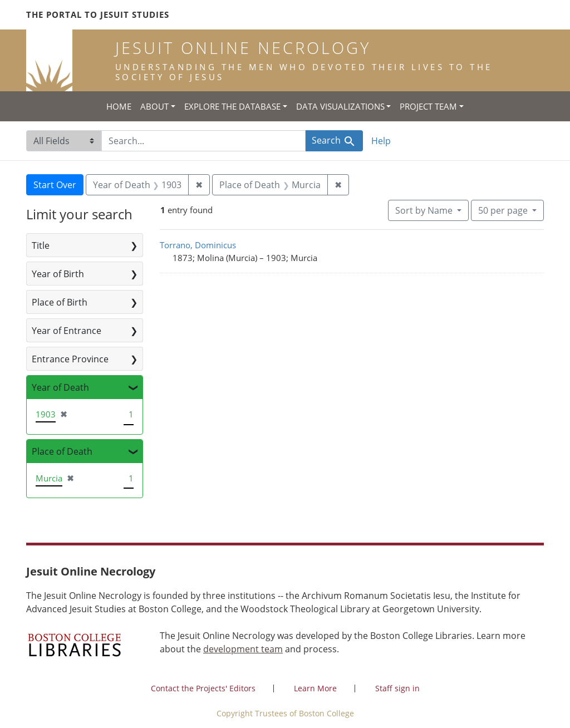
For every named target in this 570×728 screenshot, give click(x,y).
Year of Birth (58, 274)
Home (119, 106)
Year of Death (60, 387)
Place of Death (62, 451)
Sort (425, 210)
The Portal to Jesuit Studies (98, 14)
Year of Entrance (67, 331)
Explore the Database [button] (232, 106)
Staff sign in (397, 688)
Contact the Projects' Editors (203, 688)
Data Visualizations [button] (340, 106)
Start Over (55, 185)
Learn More (315, 688)
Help (381, 141)
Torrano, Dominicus (198, 245)
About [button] (154, 106)
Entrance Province (70, 359)
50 (504, 210)
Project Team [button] (428, 106)
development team (243, 649)
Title (41, 245)
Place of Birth (60, 302)
